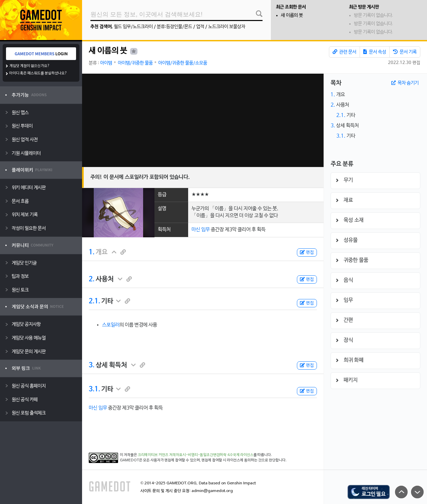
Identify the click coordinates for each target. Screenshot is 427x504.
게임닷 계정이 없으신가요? (30, 66)
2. (92, 279)
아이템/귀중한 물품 (135, 63)
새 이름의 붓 (292, 15)
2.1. (94, 301)
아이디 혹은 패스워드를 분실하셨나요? (38, 73)
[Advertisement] (203, 120)
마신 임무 (201, 230)
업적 (200, 27)
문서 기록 (405, 52)
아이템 (106, 63)
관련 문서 (344, 52)
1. (92, 252)
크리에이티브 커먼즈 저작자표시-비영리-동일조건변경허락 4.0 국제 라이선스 (196, 455)
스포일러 (111, 325)
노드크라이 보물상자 (227, 27)
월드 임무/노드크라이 (133, 27)
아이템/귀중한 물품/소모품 (183, 63)
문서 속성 (375, 52)
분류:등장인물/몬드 (174, 27)
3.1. (94, 389)
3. (92, 365)
